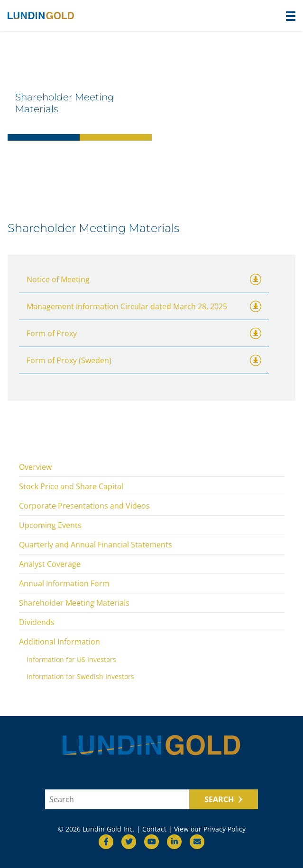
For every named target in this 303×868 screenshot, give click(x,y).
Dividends (37, 622)
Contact (154, 829)
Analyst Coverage (50, 564)
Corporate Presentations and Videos (84, 506)
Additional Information (60, 642)
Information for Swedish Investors (80, 676)
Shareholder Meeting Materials (74, 603)
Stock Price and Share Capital (71, 486)
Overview (35, 467)
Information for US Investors (71, 659)
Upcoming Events (50, 525)
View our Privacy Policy (210, 829)
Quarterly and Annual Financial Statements (96, 545)
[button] (291, 16)
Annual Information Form (64, 583)
